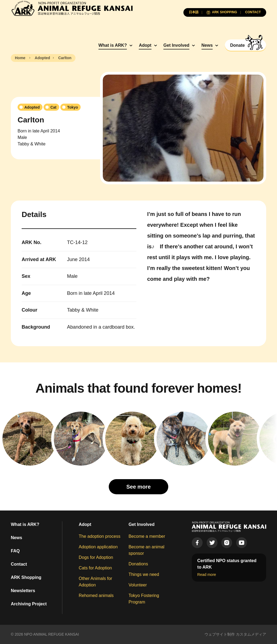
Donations (138, 564)
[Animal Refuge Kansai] (72, 8)
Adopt (145, 45)
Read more (207, 575)
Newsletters (23, 591)
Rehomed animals (96, 595)
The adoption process (100, 536)
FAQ (15, 551)
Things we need (144, 574)
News (207, 45)
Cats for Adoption (95, 568)
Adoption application (98, 547)
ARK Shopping (26, 577)
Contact (19, 564)
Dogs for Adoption (96, 557)
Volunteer (138, 585)
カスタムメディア (251, 634)
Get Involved (176, 45)
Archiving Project (29, 604)
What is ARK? (113, 45)
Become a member (147, 536)
